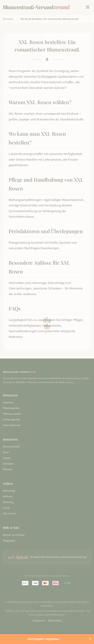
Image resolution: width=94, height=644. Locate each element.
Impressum (39, 621)
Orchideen (8, 464)
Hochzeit (8, 497)
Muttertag (8, 502)
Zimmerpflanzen (12, 425)
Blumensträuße (11, 447)
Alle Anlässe (9, 514)
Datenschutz (55, 621)
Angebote (8, 402)
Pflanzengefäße (11, 408)
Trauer (6, 508)
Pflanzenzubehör (12, 414)
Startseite (8, 19)
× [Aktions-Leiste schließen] (90, 639)
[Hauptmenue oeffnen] (88, 7)
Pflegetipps (9, 541)
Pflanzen (8, 469)
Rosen (6, 452)
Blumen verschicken (14, 535)
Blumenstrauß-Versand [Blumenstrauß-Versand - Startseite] (36, 7)
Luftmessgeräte (11, 420)
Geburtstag (9, 491)
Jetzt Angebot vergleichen (43, 639)
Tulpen (7, 458)
